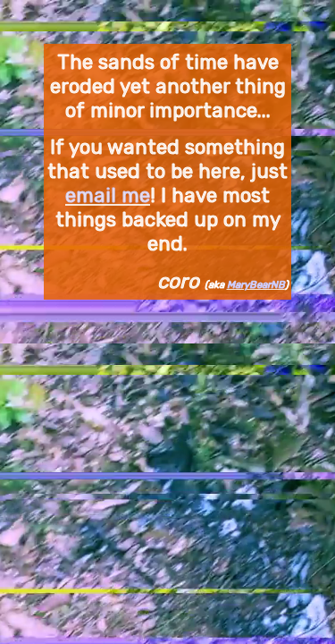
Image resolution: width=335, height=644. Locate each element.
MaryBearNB (256, 284)
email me (108, 195)
